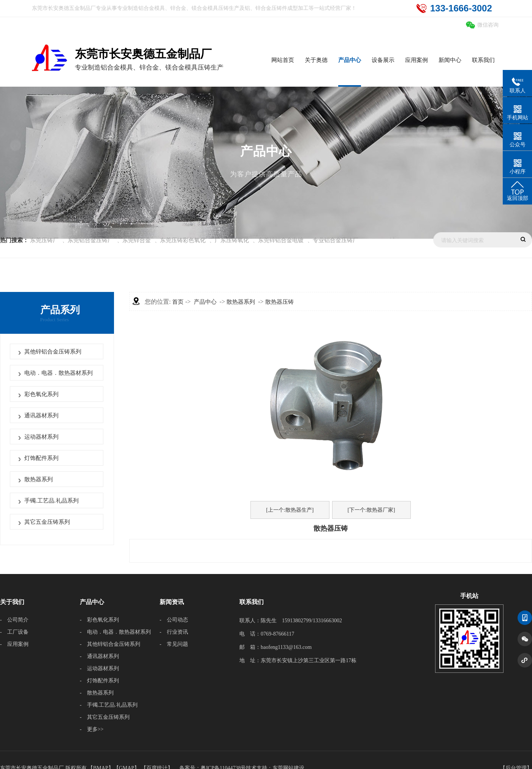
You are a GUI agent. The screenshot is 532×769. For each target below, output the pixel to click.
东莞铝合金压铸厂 (90, 240)
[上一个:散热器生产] (290, 510)
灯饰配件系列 (41, 458)
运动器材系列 (41, 437)
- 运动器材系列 (99, 668)
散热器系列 (39, 479)
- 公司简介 (14, 620)
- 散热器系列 (97, 693)
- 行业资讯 (174, 632)
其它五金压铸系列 (47, 522)
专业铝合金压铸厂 (336, 240)
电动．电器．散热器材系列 (59, 373)
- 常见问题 (174, 644)
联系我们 (252, 602)
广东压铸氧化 (232, 240)
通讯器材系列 (41, 415)
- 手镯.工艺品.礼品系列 (109, 705)
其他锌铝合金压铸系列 (53, 352)
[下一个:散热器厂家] (371, 510)
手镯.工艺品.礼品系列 (51, 501)
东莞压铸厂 (44, 240)
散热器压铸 (279, 302)
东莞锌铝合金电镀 (281, 240)
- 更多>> (92, 729)
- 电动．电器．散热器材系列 (115, 632)
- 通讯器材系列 (99, 656)
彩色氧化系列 (41, 394)
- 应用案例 (14, 644)
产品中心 (205, 302)
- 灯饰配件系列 (99, 681)
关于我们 (12, 602)
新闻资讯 (172, 602)
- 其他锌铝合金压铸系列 (110, 644)
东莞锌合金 (137, 240)
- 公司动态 (174, 620)
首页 (178, 302)
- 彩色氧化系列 (99, 620)
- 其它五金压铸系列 (105, 717)
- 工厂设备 (14, 632)
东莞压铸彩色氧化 (183, 240)
